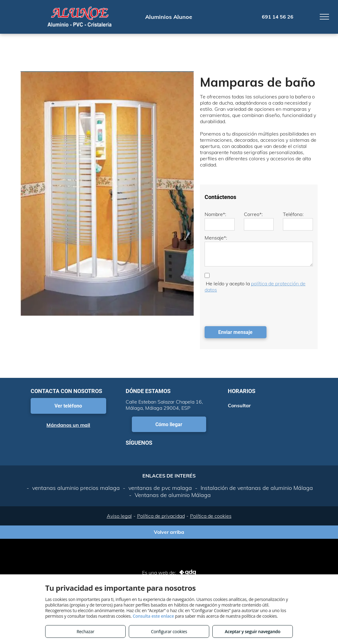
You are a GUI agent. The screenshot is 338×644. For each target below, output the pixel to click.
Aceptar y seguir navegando (252, 631)
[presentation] (252, 308)
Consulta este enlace (153, 616)
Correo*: (253, 214)
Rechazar (85, 631)
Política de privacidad (161, 516)
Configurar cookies (169, 631)
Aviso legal (119, 516)
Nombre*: (215, 214)
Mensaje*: (216, 238)
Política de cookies (211, 516)
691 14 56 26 (278, 17)
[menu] (324, 17)
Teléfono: (293, 214)
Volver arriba (169, 532)
